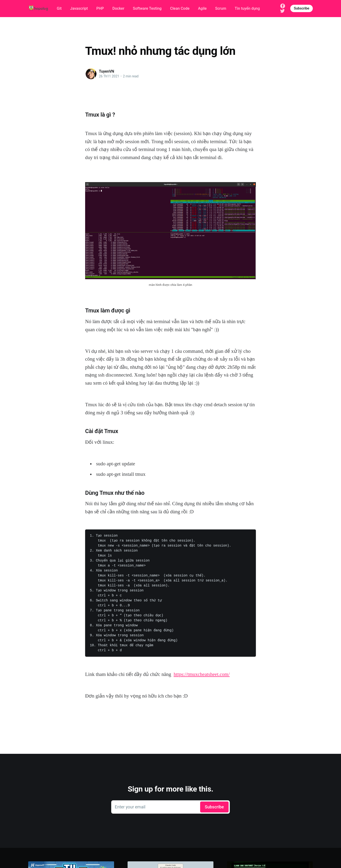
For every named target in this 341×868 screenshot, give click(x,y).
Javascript (79, 8)
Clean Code (180, 8)
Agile (202, 8)
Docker (118, 8)
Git (59, 8)
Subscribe (302, 8)
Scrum (221, 8)
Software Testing (147, 8)
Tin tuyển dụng (247, 8)
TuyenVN (106, 71)
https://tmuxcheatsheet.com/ (202, 674)
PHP (100, 8)
